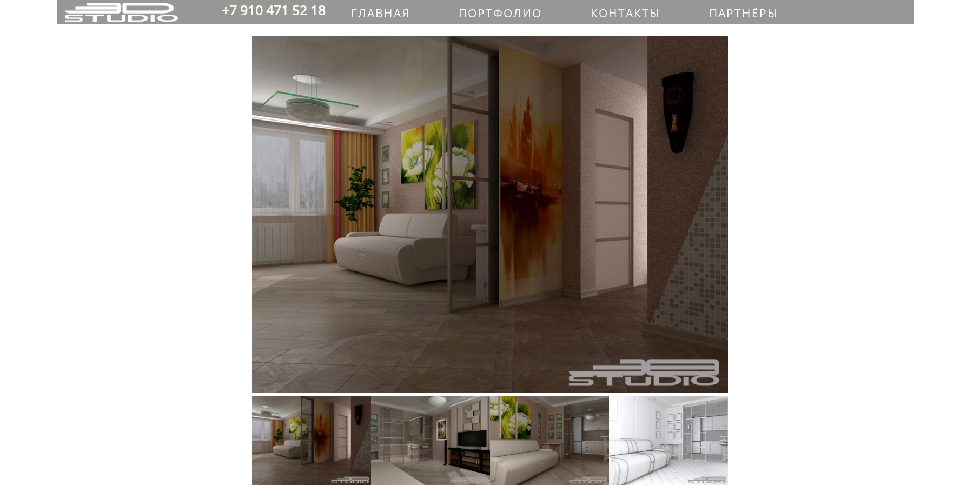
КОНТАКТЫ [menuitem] (625, 13)
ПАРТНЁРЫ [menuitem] (744, 13)
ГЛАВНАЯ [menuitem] (380, 13)
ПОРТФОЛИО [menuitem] (500, 13)
